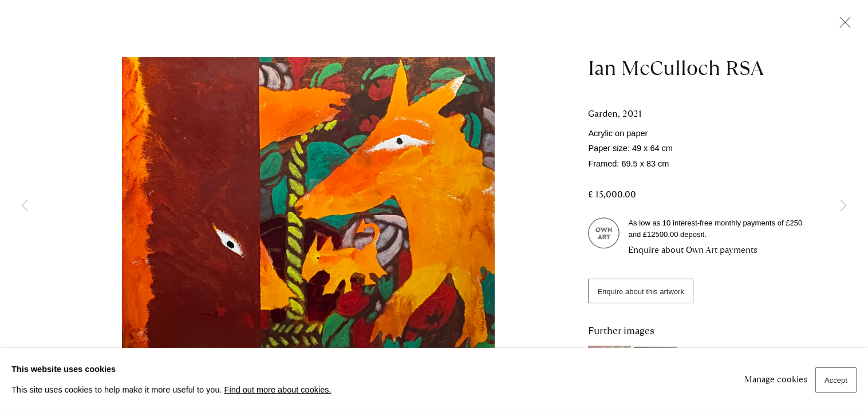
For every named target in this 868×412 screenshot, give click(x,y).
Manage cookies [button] (776, 379)
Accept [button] (836, 380)
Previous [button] (25, 206)
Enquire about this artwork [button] (641, 292)
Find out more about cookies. (278, 390)
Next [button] (843, 206)
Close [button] (842, 26)
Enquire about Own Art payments (693, 250)
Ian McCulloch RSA (676, 68)
